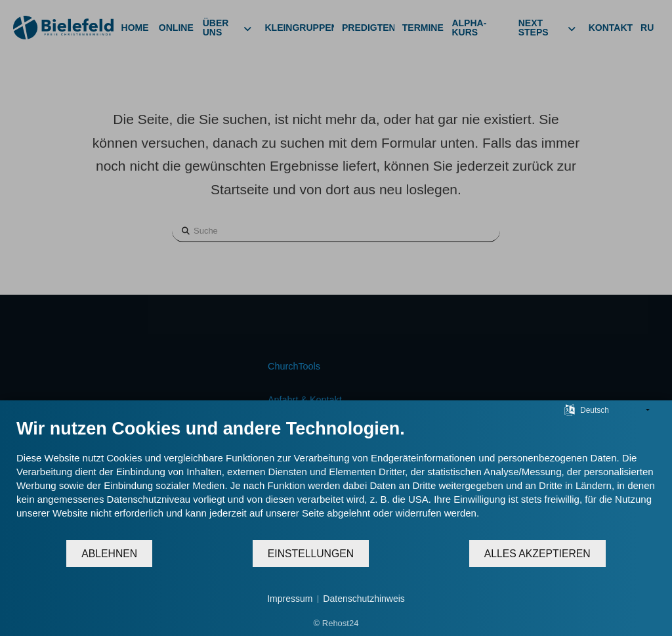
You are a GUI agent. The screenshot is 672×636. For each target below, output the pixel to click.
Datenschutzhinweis (364, 599)
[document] (336, 478)
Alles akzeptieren (537, 554)
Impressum (290, 599)
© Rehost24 (336, 623)
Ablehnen (109, 554)
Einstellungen (311, 554)
